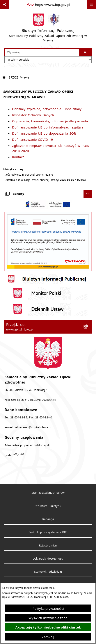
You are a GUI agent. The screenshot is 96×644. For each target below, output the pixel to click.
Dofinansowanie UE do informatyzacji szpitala (48, 127)
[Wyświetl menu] (91, 5)
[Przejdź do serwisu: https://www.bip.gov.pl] (48, 5)
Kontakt (18, 157)
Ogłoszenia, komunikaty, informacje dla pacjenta (50, 121)
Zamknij (48, 637)
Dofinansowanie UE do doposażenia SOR (44, 133)
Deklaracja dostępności (48, 559)
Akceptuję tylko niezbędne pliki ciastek (48, 627)
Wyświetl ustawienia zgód (48, 618)
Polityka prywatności (48, 608)
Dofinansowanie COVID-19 (33, 139)
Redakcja (48, 519)
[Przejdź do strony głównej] (48, 29)
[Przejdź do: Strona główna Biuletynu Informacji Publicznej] (4, 77)
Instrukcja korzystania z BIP (48, 532)
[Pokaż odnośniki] (5, 5)
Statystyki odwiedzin (48, 572)
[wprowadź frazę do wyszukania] (42, 52)
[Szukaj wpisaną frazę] (86, 52)
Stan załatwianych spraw (48, 493)
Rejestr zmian (48, 546)
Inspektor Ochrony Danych (33, 115)
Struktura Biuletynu (48, 506)
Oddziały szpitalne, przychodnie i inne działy (47, 109)
